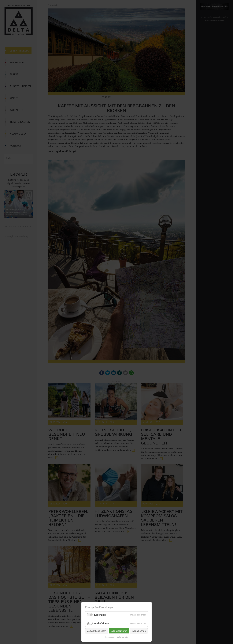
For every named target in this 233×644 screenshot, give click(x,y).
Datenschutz (122, 637)
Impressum (110, 637)
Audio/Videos (102, 623)
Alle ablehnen (139, 631)
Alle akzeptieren (119, 631)
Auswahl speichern (97, 631)
